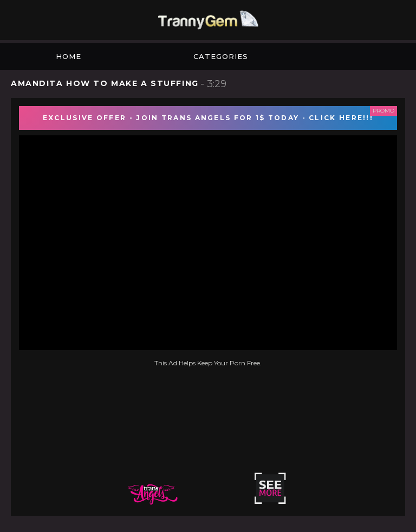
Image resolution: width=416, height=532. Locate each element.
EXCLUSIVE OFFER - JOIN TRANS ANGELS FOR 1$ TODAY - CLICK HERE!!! (208, 118)
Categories (221, 56)
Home (69, 56)
